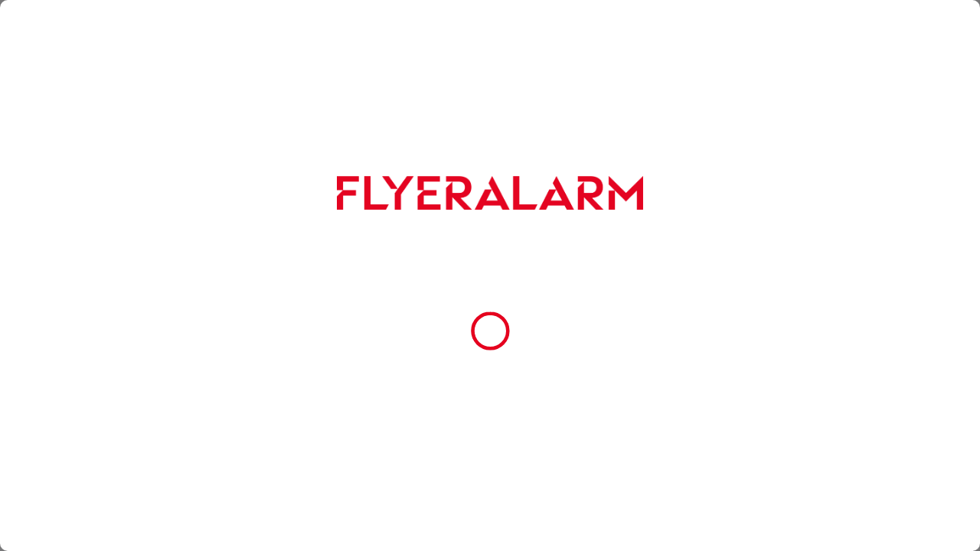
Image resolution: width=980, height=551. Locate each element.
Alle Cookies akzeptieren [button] (490, 357)
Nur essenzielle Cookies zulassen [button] (487, 392)
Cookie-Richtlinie (531, 305)
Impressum (454, 317)
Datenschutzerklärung (382, 317)
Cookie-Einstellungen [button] (490, 427)
